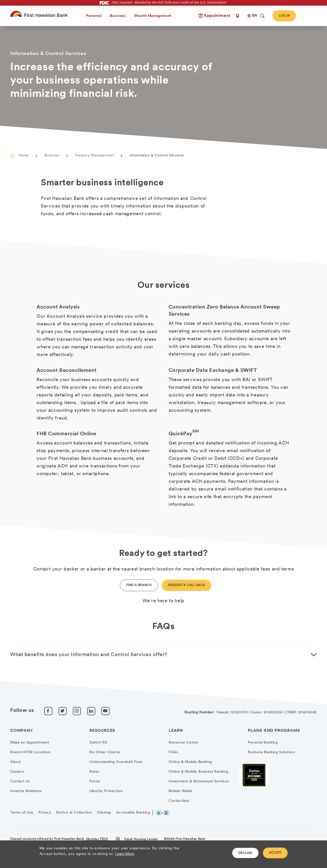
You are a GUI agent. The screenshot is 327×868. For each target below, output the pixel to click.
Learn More (125, 854)
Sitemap (104, 813)
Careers (17, 772)
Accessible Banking (133, 813)
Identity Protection (106, 791)
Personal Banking (263, 743)
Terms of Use (22, 813)
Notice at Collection (74, 813)
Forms (95, 781)
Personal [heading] (94, 16)
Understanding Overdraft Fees (116, 762)
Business (52, 156)
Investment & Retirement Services (199, 781)
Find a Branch (139, 585)
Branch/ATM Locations (31, 752)
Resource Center (184, 743)
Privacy (45, 813)
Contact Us (20, 781)
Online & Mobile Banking (190, 762)
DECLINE (245, 853)
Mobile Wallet (181, 791)
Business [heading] (118, 16)
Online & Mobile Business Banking (198, 772)
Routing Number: (200, 712)
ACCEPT (275, 853)
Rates (94, 772)
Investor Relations (26, 791)
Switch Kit (98, 743)
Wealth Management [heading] (153, 16)
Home (24, 156)
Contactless (179, 801)
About (16, 762)
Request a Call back (187, 585)
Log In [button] (284, 16)
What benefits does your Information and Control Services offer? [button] (89, 655)
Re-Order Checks (105, 752)
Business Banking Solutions (271, 752)
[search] (262, 16)
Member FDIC (97, 839)
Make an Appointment (30, 743)
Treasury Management (94, 156)
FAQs (173, 752)
